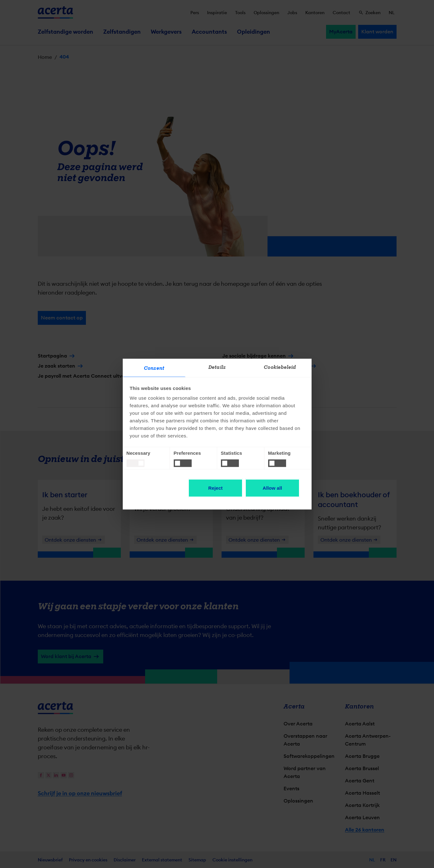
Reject (216, 488)
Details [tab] (217, 367)
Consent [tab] (154, 368)
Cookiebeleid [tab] (280, 367)
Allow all (273, 488)
